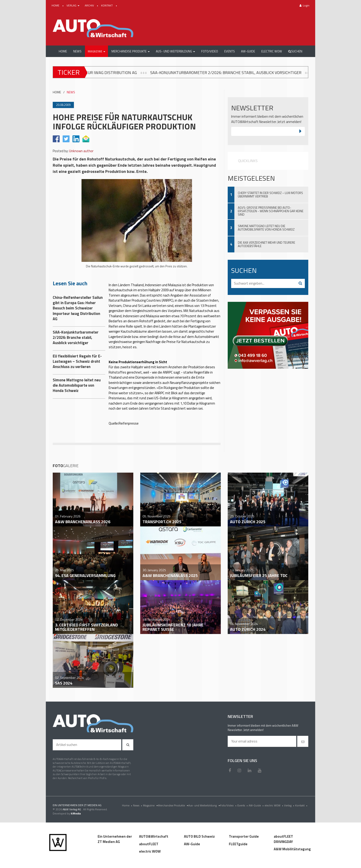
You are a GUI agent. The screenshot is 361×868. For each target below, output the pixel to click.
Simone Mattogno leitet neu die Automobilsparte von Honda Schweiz (266, 228)
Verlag (290, 805)
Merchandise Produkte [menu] (173, 805)
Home (128, 805)
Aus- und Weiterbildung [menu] (204, 805)
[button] (96, 51)
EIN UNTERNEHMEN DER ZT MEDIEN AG (77, 805)
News (138, 805)
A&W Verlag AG (72, 809)
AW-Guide (257, 805)
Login (304, 5)
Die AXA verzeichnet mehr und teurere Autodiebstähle (266, 244)
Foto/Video (229, 805)
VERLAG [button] (73, 5)
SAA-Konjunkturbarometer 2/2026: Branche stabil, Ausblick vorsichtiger (243, 72)
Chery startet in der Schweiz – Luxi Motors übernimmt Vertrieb (270, 195)
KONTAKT (107, 5)
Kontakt (302, 805)
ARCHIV (90, 5)
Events (243, 805)
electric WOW (274, 805)
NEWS (71, 92)
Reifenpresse (129, 423)
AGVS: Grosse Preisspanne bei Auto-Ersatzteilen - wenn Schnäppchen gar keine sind (271, 211)
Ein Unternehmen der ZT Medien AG (115, 839)
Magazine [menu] (150, 805)
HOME (56, 5)
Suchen (295, 51)
